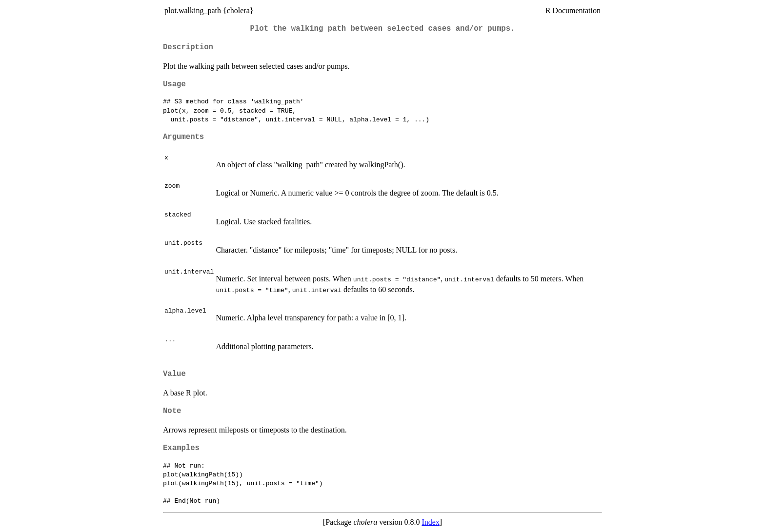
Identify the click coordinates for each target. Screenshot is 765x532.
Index (430, 522)
